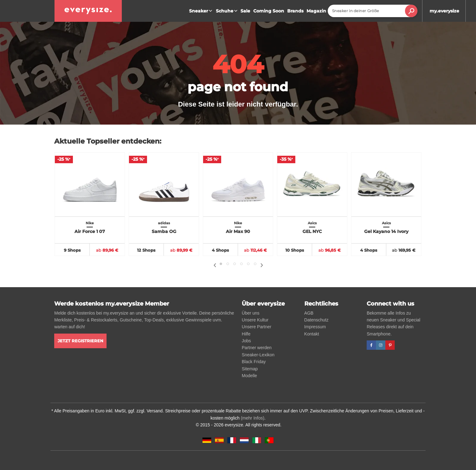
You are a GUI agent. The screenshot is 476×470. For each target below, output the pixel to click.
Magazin (316, 11)
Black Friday (254, 362)
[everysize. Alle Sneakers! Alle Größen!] (88, 11)
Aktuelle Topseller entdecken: (108, 141)
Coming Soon (269, 11)
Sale (245, 11)
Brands (295, 11)
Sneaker (201, 11)
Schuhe (227, 11)
